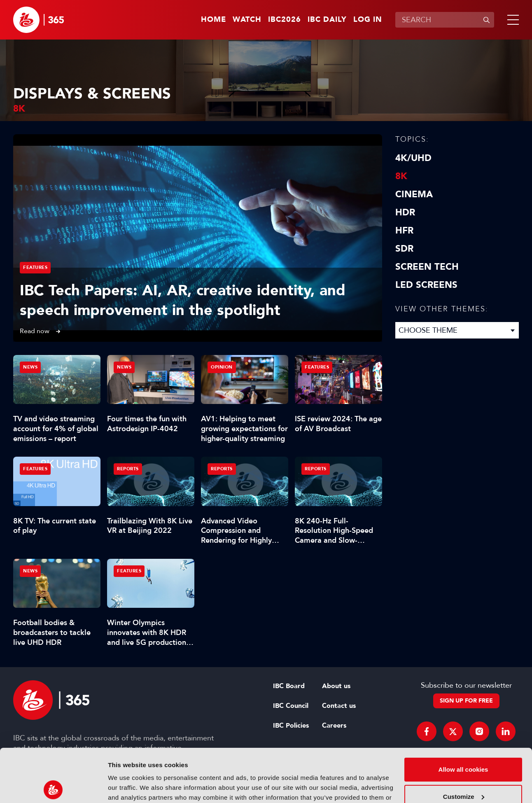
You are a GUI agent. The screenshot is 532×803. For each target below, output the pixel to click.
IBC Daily (327, 20)
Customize (464, 743)
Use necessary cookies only (463, 770)
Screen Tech (427, 267)
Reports (128, 469)
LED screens (426, 285)
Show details (127, 787)
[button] (511, 20)
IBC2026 (285, 20)
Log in (368, 20)
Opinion (222, 367)
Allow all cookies (463, 716)
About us (336, 686)
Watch (247, 20)
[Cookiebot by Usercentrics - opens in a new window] (53, 787)
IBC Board (289, 686)
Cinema (414, 194)
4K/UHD (413, 158)
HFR (404, 231)
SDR (404, 249)
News (30, 367)
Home (213, 20)
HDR (405, 212)
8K (401, 176)
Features (35, 267)
